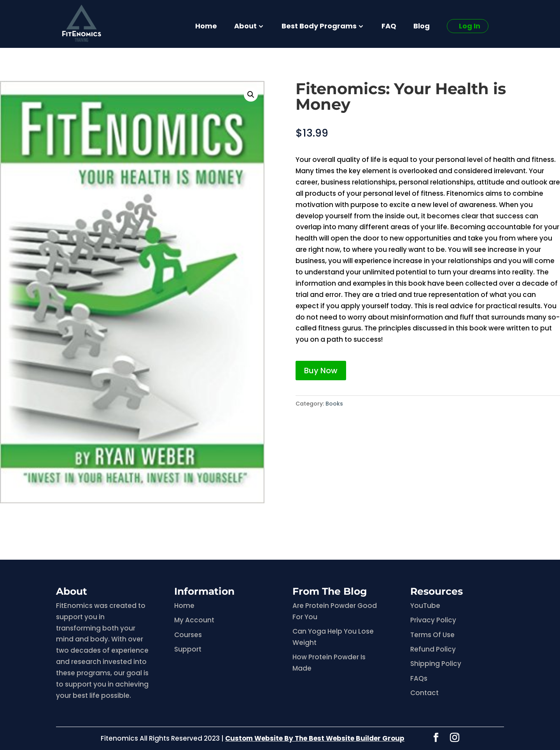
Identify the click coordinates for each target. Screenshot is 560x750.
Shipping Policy (436, 664)
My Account (194, 620)
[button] (251, 95)
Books (334, 404)
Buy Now (321, 371)
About (245, 27)
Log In (470, 26)
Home (206, 27)
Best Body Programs (319, 27)
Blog (422, 27)
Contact (424, 693)
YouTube (425, 606)
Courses (188, 635)
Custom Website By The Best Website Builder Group (315, 738)
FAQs (419, 678)
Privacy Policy (433, 620)
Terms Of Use (432, 635)
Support (188, 649)
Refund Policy (433, 649)
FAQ (389, 27)
